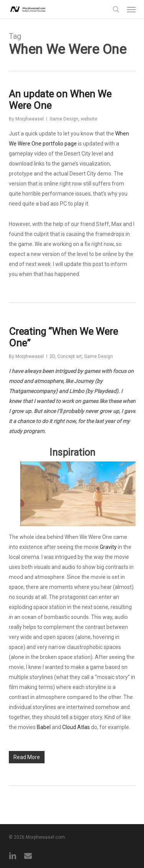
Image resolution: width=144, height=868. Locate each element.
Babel (44, 727)
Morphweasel (30, 119)
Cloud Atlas (76, 727)
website (89, 119)
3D (52, 356)
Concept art (70, 356)
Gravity (108, 547)
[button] (131, 9)
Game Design (64, 119)
